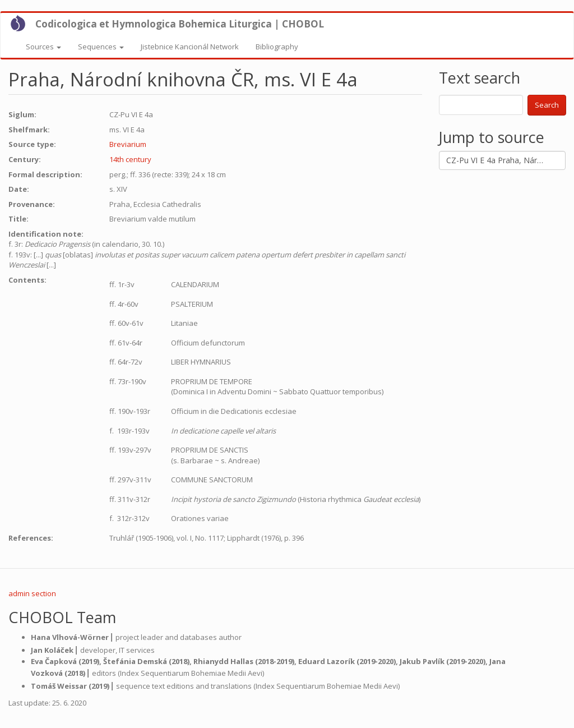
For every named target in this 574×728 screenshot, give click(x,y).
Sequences (101, 47)
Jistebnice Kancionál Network (190, 47)
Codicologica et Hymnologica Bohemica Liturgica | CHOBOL (180, 24)
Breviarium (128, 144)
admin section (32, 593)
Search (547, 105)
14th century (130, 159)
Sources (43, 47)
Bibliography (277, 47)
